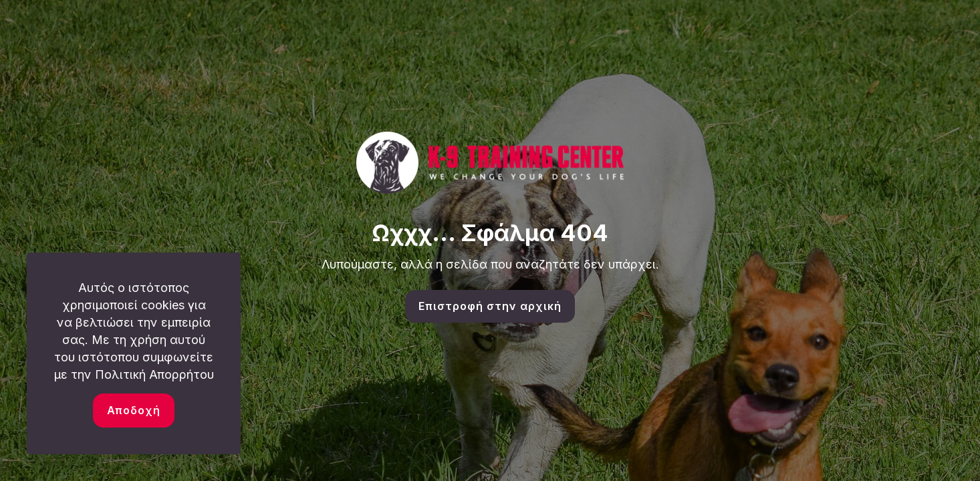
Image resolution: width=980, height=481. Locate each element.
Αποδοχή (134, 410)
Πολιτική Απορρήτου (154, 374)
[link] (490, 163)
